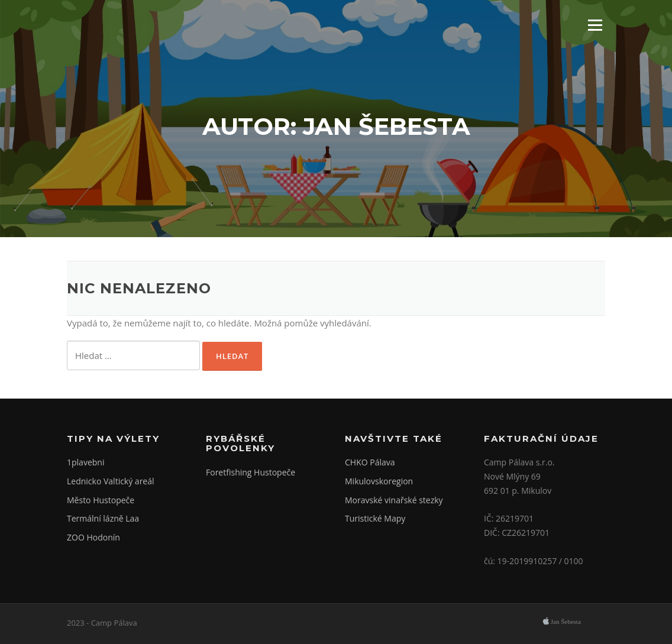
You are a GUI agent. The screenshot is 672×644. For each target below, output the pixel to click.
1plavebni (85, 462)
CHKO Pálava (370, 462)
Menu (595, 25)
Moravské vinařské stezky (394, 500)
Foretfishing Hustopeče (251, 472)
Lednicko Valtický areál (111, 481)
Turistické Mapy (375, 518)
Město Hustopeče (101, 500)
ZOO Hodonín (93, 537)
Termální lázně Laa (103, 518)
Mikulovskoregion (379, 481)
